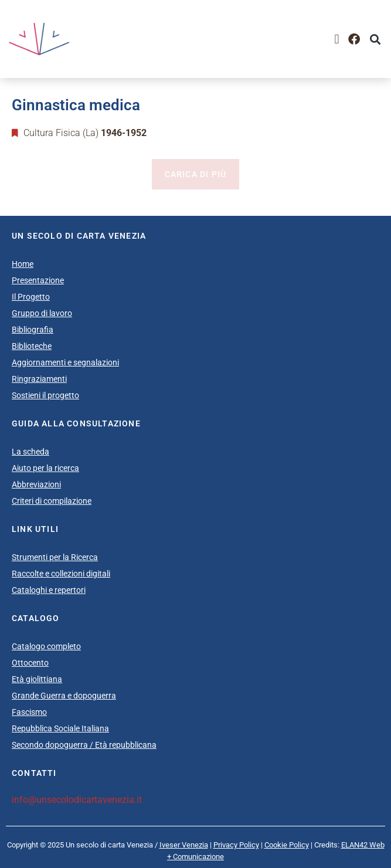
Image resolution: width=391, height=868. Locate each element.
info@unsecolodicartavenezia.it (77, 800)
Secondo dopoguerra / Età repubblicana (84, 745)
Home (23, 264)
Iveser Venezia (184, 845)
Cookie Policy (287, 845)
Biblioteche (32, 346)
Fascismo (29, 712)
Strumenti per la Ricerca (55, 557)
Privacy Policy (236, 845)
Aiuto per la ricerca (45, 468)
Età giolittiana (37, 679)
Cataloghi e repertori (49, 590)
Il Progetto (31, 297)
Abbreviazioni (36, 484)
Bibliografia (33, 330)
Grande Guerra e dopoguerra (64, 696)
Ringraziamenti (39, 379)
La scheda (30, 452)
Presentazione (38, 280)
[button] (337, 39)
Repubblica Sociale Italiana (60, 728)
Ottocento (30, 663)
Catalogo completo (46, 646)
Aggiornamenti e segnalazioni (65, 362)
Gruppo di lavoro (42, 313)
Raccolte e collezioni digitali (61, 574)
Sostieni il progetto (45, 395)
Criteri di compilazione (52, 501)
